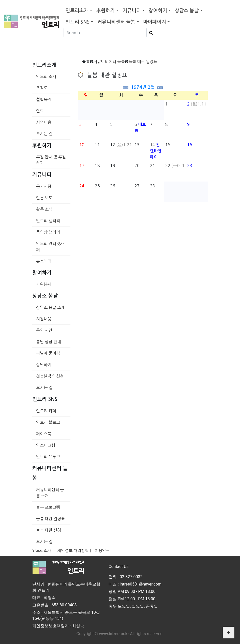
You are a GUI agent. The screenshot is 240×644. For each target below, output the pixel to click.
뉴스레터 (44, 261)
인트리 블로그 (48, 422)
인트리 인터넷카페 (50, 247)
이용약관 (102, 550)
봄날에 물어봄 (48, 353)
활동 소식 (44, 209)
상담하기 (44, 365)
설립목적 (44, 99)
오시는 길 (44, 134)
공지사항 (44, 186)
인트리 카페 (46, 411)
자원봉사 (44, 284)
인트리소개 (77, 11)
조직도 (42, 88)
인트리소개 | (43, 550)
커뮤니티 (132, 11)
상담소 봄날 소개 (50, 307)
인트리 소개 (46, 77)
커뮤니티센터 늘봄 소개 (50, 493)
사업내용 (44, 122)
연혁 (40, 111)
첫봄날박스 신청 (50, 376)
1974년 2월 (143, 87)
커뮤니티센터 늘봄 (116, 22)
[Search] (105, 33)
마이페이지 (155, 22)
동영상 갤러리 (48, 232)
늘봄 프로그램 (48, 507)
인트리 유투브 (48, 457)
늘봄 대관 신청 (49, 530)
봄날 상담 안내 (49, 342)
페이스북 (44, 434)
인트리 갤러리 (48, 221)
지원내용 (44, 319)
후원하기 (106, 11)
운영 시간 (44, 330)
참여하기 (158, 11)
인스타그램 (46, 445)
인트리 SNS (78, 22)
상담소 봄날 (187, 11)
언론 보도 (44, 198)
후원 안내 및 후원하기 (51, 160)
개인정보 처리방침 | (74, 550)
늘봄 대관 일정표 (50, 519)
